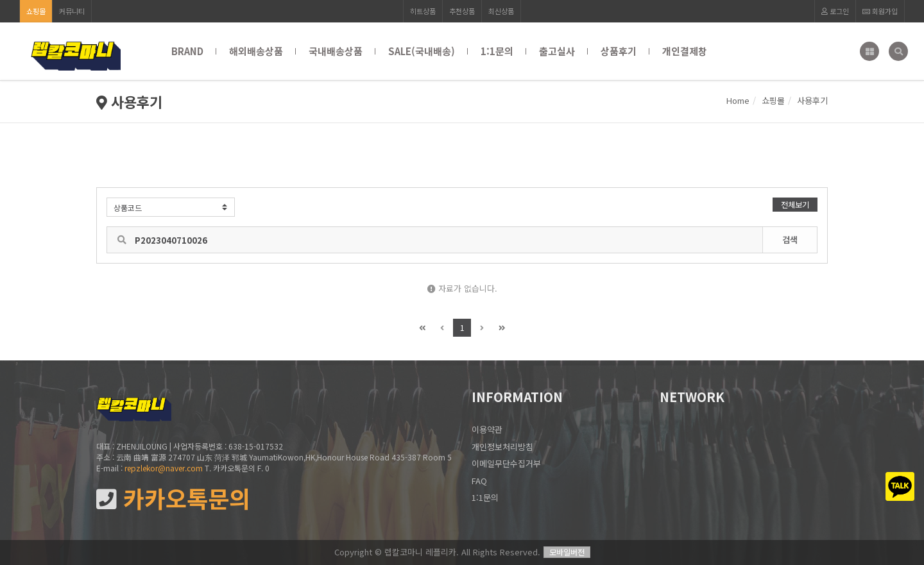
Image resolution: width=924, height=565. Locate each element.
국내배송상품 (336, 51)
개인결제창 (685, 51)
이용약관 (487, 429)
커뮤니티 (72, 11)
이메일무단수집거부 (506, 463)
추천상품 (462, 11)
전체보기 (795, 204)
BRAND (187, 51)
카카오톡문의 (173, 499)
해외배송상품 (256, 51)
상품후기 (619, 51)
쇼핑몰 (36, 11)
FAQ (479, 481)
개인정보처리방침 (502, 447)
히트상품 (423, 11)
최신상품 (501, 11)
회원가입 (880, 11)
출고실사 (557, 51)
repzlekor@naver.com (164, 468)
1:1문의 (497, 51)
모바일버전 (567, 552)
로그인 (835, 11)
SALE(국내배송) (422, 51)
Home (738, 100)
